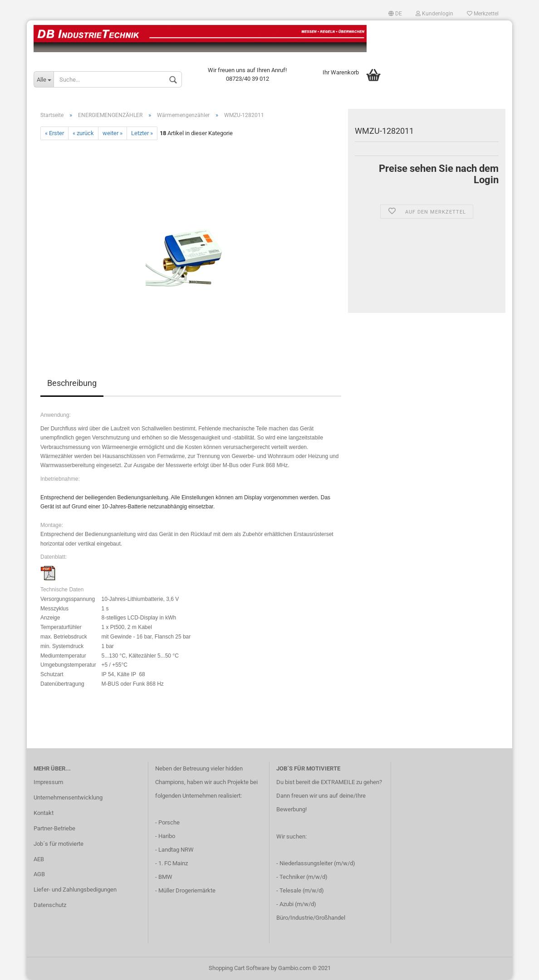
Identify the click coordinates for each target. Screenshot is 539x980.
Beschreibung (72, 383)
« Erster (54, 133)
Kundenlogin (434, 14)
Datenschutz (50, 905)
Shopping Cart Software (239, 968)
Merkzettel (483, 14)
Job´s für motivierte (59, 844)
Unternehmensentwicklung (68, 797)
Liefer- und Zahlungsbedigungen (75, 890)
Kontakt (44, 813)
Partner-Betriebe (54, 828)
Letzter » (142, 133)
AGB (39, 874)
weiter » (113, 133)
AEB (39, 859)
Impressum (48, 782)
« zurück (83, 133)
